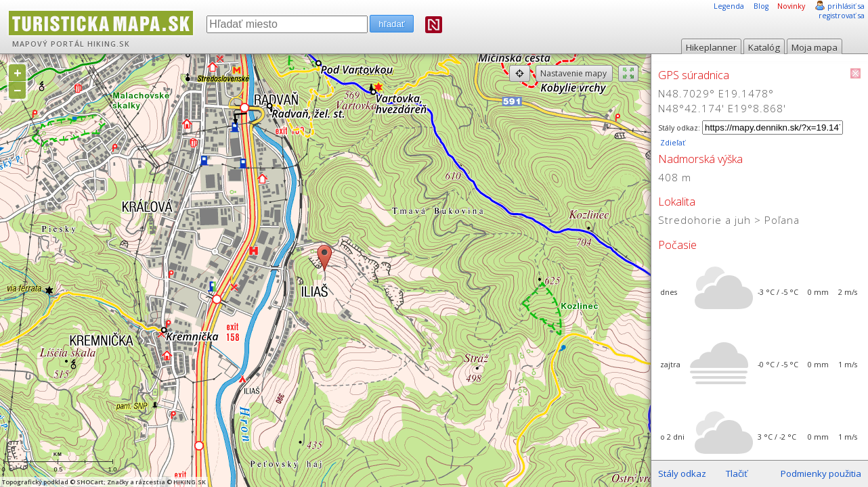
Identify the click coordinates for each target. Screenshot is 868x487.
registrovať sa (842, 16)
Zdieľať (672, 143)
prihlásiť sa (846, 6)
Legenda (729, 6)
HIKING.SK (109, 44)
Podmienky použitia (821, 473)
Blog (761, 6)
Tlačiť (737, 473)
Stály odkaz (682, 473)
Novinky (791, 6)
